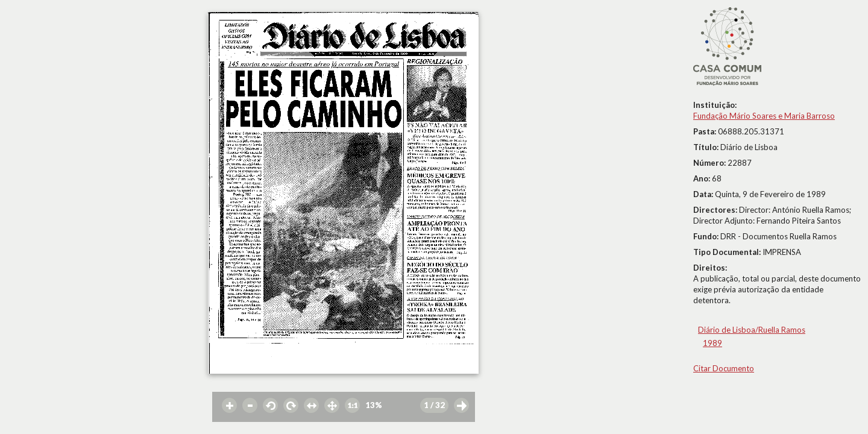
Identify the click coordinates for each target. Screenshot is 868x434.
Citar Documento (724, 368)
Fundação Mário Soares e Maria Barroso (764, 116)
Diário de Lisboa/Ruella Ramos (752, 330)
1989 (712, 343)
